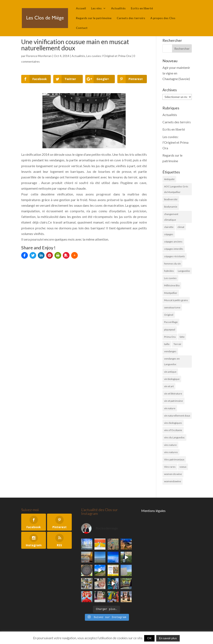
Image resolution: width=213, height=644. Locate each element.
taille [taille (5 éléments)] (167, 344)
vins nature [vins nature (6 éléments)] (170, 445)
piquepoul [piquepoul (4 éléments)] (170, 329)
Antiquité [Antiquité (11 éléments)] (169, 179)
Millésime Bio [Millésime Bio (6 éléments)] (172, 285)
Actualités (118, 8)
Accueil (81, 8)
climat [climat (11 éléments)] (181, 227)
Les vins (96, 8)
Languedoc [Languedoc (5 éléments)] (184, 271)
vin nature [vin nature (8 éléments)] (170, 408)
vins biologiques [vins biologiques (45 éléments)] (173, 423)
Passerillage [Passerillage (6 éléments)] (171, 322)
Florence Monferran (39, 56)
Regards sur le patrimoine (94, 18)
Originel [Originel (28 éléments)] (169, 315)
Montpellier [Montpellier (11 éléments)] (171, 293)
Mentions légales (153, 511)
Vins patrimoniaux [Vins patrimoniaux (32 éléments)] (174, 459)
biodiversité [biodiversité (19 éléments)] (171, 199)
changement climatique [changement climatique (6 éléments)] (171, 217)
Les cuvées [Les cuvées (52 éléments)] (170, 278)
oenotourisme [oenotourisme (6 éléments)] (172, 307)
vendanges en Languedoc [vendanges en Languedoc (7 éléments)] (172, 361)
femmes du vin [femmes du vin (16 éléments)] (172, 264)
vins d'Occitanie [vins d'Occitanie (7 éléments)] (173, 430)
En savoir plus (168, 638)
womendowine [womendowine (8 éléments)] (173, 481)
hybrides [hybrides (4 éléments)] (169, 271)
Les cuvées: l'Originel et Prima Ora (109, 56)
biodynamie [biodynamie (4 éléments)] (171, 207)
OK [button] (149, 638)
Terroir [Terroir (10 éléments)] (177, 344)
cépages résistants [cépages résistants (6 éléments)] (175, 256)
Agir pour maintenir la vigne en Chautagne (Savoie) (176, 73)
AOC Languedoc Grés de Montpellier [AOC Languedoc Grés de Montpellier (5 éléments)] (176, 189)
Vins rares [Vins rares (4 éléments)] (170, 467)
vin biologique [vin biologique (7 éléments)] (172, 379)
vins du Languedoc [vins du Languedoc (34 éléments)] (174, 437)
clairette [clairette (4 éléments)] (169, 227)
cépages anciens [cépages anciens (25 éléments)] (173, 242)
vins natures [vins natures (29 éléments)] (171, 452)
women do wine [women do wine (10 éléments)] (173, 474)
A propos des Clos (163, 18)
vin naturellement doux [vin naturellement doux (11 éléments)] (177, 416)
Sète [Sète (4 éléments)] (182, 337)
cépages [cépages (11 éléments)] (169, 234)
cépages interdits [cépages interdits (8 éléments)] (174, 249)
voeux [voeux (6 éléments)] (183, 467)
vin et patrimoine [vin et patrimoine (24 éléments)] (173, 401)
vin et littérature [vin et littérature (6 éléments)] (173, 394)
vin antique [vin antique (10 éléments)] (170, 372)
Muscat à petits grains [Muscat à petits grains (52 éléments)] (176, 300)
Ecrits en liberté (142, 8)
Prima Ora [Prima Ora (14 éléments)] (170, 337)
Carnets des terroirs (131, 18)
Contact (82, 28)
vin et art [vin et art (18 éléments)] (169, 386)
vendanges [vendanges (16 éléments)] (170, 351)
